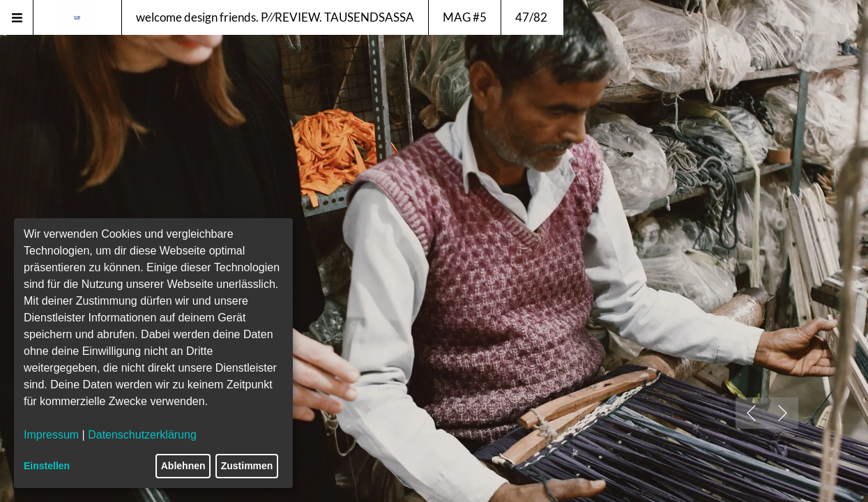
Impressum (51, 435)
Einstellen (47, 466)
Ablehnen (183, 466)
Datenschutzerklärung (142, 435)
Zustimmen (247, 466)
